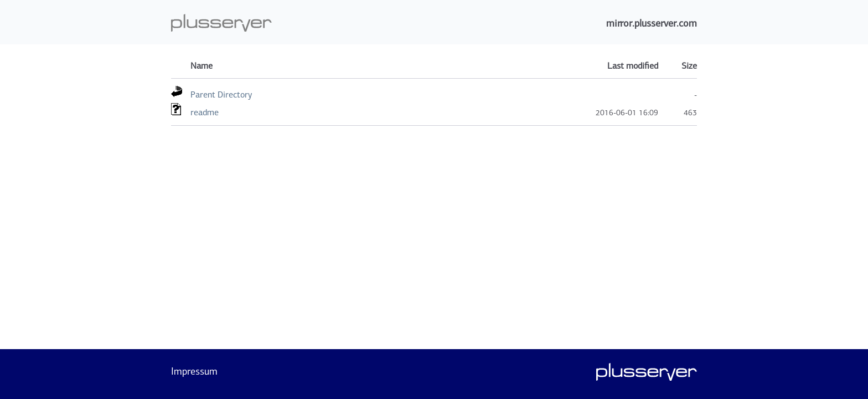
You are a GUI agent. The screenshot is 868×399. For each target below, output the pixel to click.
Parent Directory (221, 94)
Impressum (194, 371)
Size (689, 66)
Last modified (633, 66)
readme (205, 112)
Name (201, 66)
